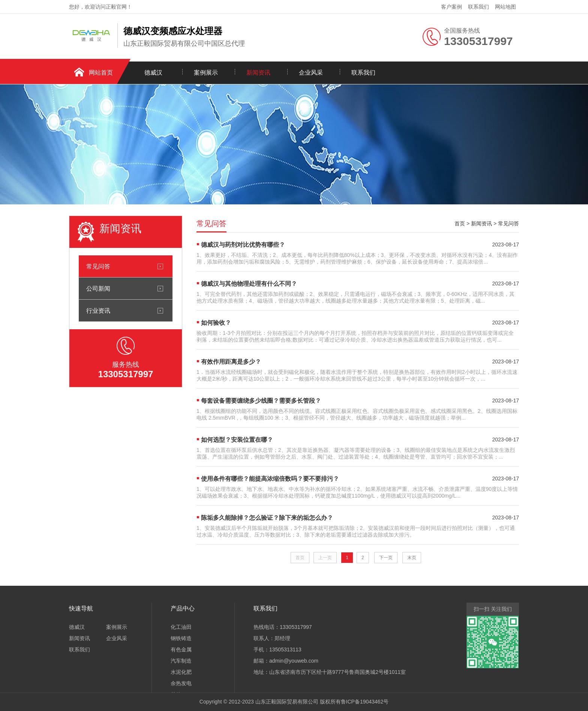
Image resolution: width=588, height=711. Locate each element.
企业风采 (311, 73)
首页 (460, 223)
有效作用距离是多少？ (231, 362)
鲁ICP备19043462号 (365, 702)
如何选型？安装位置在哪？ (237, 440)
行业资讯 (98, 310)
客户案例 (451, 7)
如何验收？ (216, 323)
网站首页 (101, 73)
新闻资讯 (258, 73)
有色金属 (181, 649)
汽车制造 (181, 661)
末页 (412, 558)
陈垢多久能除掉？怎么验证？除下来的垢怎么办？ (267, 518)
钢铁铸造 (181, 638)
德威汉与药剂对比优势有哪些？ (243, 245)
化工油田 (181, 627)
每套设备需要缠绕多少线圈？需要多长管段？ (261, 401)
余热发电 (181, 683)
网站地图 (505, 7)
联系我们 (478, 7)
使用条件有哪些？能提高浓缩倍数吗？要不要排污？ (270, 479)
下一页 (386, 558)
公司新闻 (98, 288)
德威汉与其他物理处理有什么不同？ (249, 284)
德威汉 (153, 73)
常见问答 (98, 266)
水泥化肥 (181, 672)
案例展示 (206, 73)
